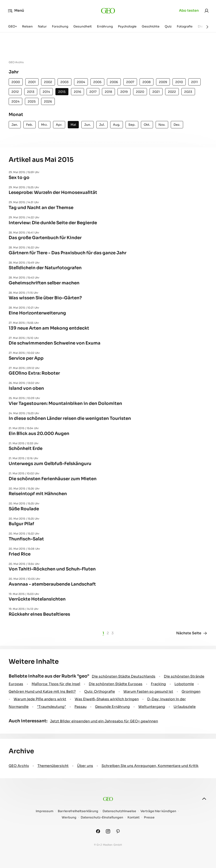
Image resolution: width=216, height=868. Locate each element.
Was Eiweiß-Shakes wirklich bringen (107, 699)
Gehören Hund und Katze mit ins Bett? (42, 692)
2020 (140, 92)
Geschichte (151, 26)
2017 (93, 92)
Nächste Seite (192, 633)
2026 (48, 101)
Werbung (69, 817)
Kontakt (134, 817)
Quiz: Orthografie (100, 692)
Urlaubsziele (185, 707)
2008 (147, 82)
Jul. (102, 125)
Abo (189, 11)
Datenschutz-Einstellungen (102, 817)
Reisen (27, 26)
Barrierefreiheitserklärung (78, 811)
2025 (32, 101)
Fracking (158, 684)
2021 (156, 92)
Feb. (30, 125)
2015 (62, 92)
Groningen (191, 692)
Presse (149, 817)
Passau (81, 707)
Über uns (85, 766)
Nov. (162, 125)
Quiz (168, 26)
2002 (48, 82)
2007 (130, 82)
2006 (114, 82)
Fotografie (185, 26)
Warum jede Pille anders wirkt (40, 699)
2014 (46, 92)
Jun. (88, 125)
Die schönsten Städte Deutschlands (124, 676)
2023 (188, 92)
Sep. (132, 125)
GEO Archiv (19, 766)
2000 (16, 82)
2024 (15, 101)
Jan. (15, 125)
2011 (194, 82)
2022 (172, 92)
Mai (73, 125)
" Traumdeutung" (52, 707)
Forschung (60, 26)
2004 (81, 82)
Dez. (177, 125)
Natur (42, 26)
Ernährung (105, 26)
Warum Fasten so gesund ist (148, 692)
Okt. (147, 125)
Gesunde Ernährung (112, 707)
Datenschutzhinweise (119, 811)
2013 (31, 92)
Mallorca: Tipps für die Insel (56, 684)
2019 (124, 92)
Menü (16, 11)
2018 (108, 92)
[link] (206, 11)
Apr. (59, 125)
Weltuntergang (152, 707)
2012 (15, 92)
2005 (97, 82)
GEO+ (13, 26)
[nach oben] (204, 799)
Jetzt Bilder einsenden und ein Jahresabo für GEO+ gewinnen (104, 721)
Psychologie (127, 26)
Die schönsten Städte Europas (116, 684)
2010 (179, 82)
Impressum (45, 811)
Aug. (117, 125)
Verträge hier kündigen (158, 811)
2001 (32, 82)
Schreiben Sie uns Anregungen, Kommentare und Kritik (150, 766)
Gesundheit (83, 26)
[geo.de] (108, 11)
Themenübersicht (53, 766)
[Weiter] (207, 27)
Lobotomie (184, 684)
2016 (77, 92)
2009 (163, 82)
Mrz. (44, 125)
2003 (64, 82)
